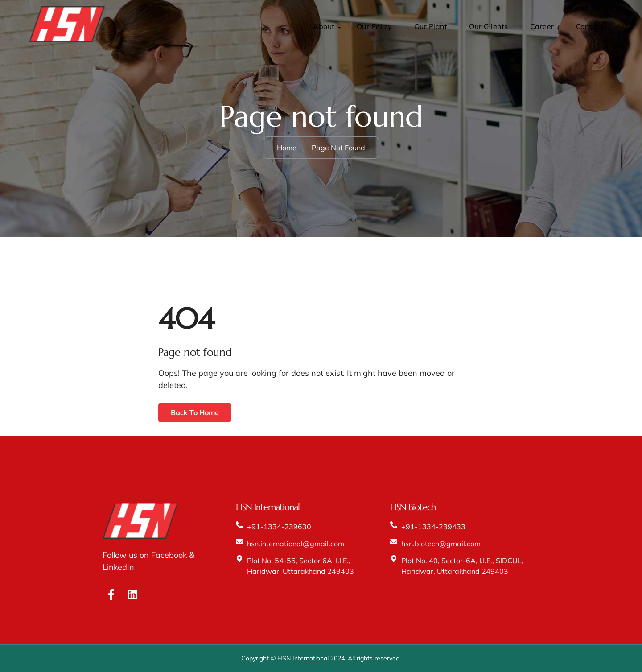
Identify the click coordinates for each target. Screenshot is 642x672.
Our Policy (374, 26)
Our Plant (431, 26)
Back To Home (195, 412)
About (324, 26)
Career (542, 26)
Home (287, 148)
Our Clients (489, 26)
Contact (590, 26)
